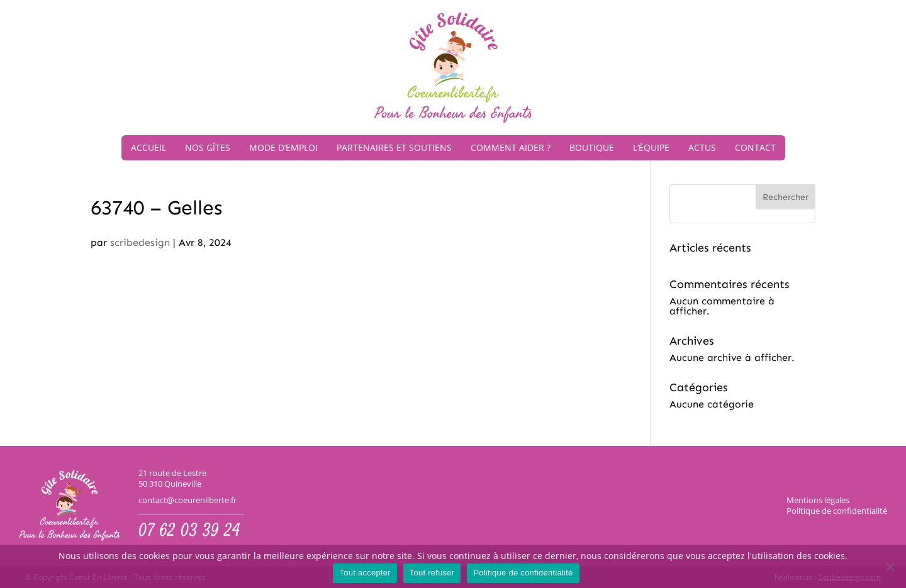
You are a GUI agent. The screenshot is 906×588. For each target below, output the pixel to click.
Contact (755, 147)
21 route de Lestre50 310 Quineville (172, 479)
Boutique (592, 147)
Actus (702, 147)
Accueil (148, 147)
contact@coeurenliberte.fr (187, 500)
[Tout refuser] (890, 568)
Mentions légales (818, 500)
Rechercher (786, 197)
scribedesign (140, 242)
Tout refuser (432, 573)
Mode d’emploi (283, 147)
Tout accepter (365, 573)
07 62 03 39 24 (189, 532)
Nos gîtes (208, 147)
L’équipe (651, 147)
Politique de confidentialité (837, 511)
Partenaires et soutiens (394, 147)
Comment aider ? (511, 147)
